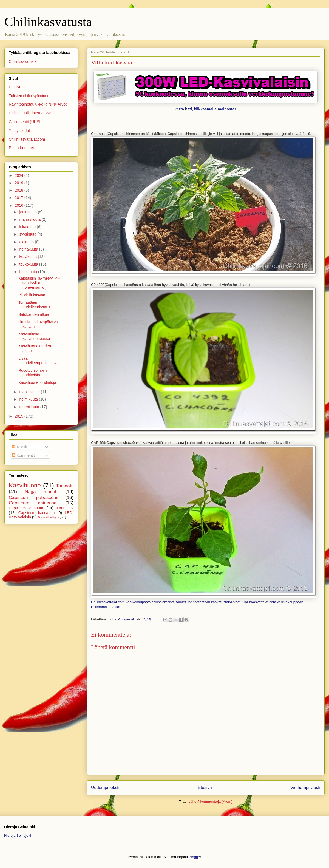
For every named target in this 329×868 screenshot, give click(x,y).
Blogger (195, 857)
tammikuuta (30, 407)
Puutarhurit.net (21, 148)
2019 (20, 183)
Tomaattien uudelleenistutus (34, 305)
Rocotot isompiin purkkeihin (33, 373)
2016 (20, 205)
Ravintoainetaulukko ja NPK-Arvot (38, 104)
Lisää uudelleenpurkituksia (38, 361)
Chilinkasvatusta (48, 22)
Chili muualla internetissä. (31, 113)
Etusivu (205, 788)
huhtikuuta (29, 272)
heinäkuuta (29, 249)
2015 (20, 416)
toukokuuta (29, 264)
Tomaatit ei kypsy (50, 517)
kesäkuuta (29, 257)
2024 (20, 175)
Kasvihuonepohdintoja (37, 382)
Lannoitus (65, 508)
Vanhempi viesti (305, 788)
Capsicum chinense (33, 503)
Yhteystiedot (19, 131)
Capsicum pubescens (34, 497)
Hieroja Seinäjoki (18, 836)
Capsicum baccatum (37, 513)
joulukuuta (29, 212)
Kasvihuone (25, 485)
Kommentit (23, 455)
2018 (20, 190)
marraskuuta (30, 219)
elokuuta (27, 242)
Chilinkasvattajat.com (27, 139)
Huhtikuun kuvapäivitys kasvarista (38, 324)
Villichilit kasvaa (32, 295)
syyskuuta (28, 234)
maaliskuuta (30, 392)
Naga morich (41, 492)
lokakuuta (28, 227)
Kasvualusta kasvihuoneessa (34, 336)
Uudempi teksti (105, 788)
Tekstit (20, 447)
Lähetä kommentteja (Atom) (210, 802)
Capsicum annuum (26, 508)
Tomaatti (65, 486)
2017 (20, 198)
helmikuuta (29, 399)
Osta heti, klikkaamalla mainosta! (206, 109)
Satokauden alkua (34, 314)
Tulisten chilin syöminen (29, 96)
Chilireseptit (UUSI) (25, 122)
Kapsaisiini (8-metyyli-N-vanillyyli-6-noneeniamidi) (39, 283)
